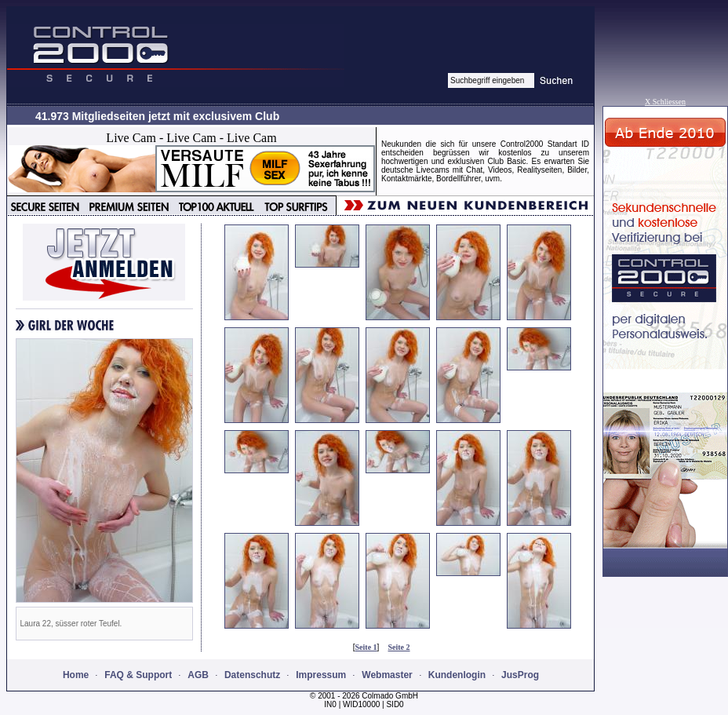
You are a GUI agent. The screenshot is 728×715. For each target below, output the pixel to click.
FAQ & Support (138, 675)
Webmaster (387, 675)
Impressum (321, 675)
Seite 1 (366, 647)
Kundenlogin (457, 675)
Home (76, 675)
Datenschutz (252, 675)
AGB (198, 675)
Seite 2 (399, 647)
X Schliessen (665, 102)
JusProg (520, 675)
